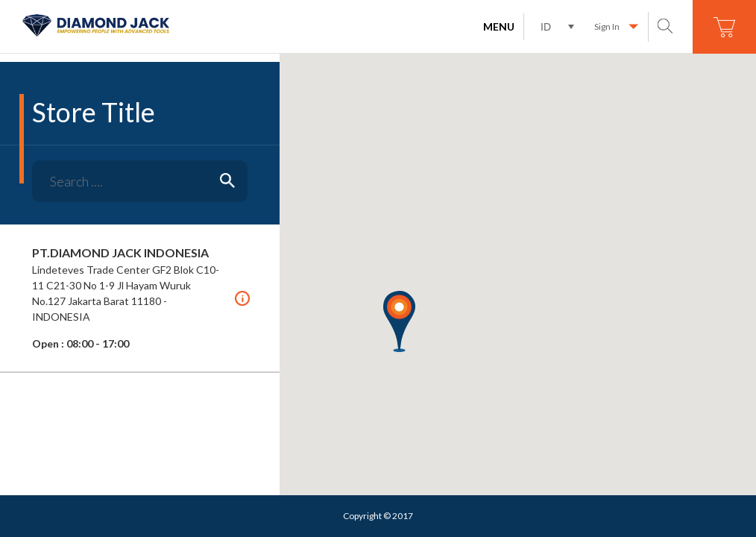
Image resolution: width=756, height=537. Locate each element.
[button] (399, 321)
